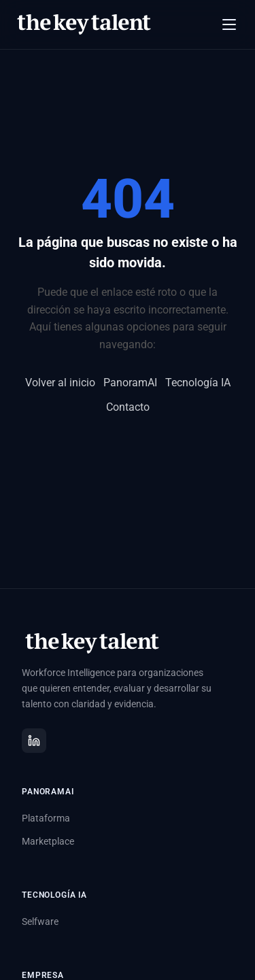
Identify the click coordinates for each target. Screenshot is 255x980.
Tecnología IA (198, 383)
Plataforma (46, 818)
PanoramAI (130, 383)
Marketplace (48, 841)
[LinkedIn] (34, 741)
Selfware (40, 922)
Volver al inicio (60, 383)
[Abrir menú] (229, 24)
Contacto (128, 407)
